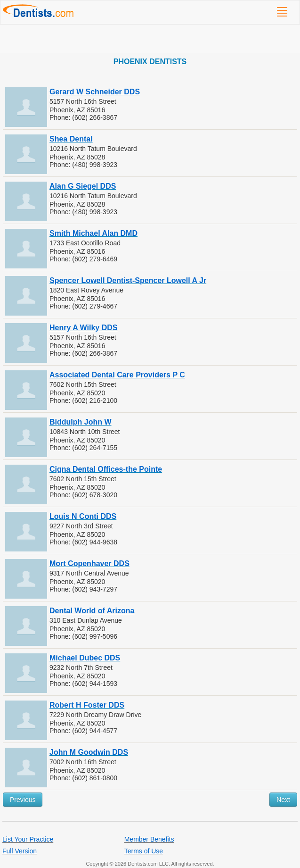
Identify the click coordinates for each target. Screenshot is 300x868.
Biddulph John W (81, 422)
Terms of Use (144, 851)
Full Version (20, 851)
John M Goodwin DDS (89, 752)
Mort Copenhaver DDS (89, 563)
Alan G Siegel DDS (83, 186)
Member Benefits (149, 839)
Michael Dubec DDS (85, 658)
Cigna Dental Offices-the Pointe (106, 469)
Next (283, 800)
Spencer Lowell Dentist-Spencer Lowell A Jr (128, 280)
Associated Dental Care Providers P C (117, 375)
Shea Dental (71, 139)
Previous (23, 800)
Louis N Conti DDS (83, 516)
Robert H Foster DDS (87, 705)
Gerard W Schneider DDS (95, 92)
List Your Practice (28, 839)
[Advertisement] (150, 39)
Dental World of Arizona (92, 611)
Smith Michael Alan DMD (93, 233)
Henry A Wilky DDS (83, 328)
